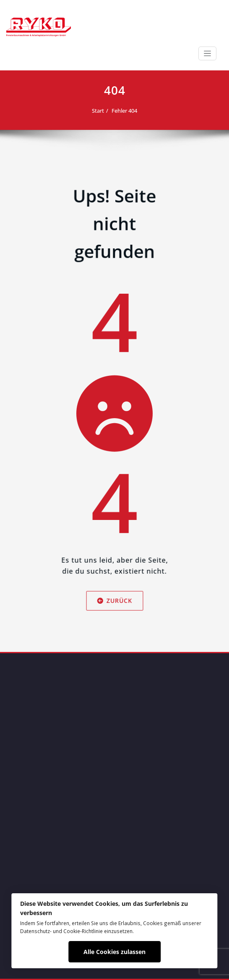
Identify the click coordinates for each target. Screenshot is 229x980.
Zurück (115, 633)
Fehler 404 (124, 111)
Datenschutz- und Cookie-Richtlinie (61, 931)
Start (98, 111)
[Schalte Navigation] (207, 53)
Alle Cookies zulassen (114, 952)
